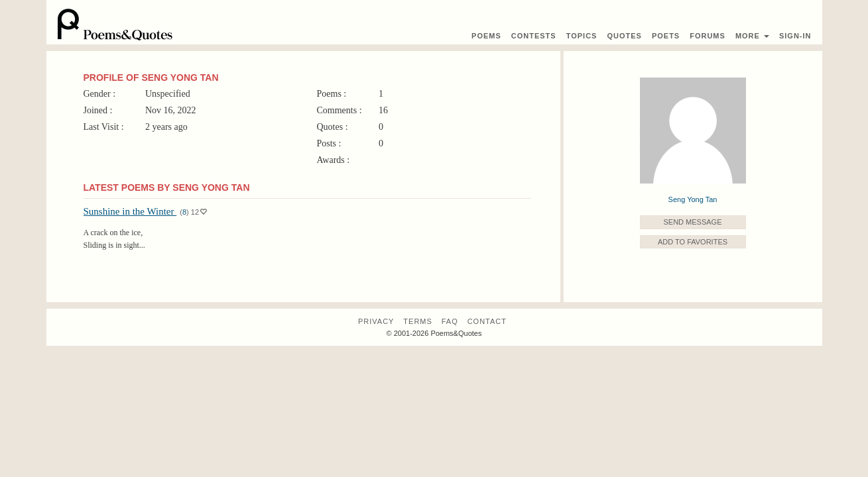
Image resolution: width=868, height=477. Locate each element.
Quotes (624, 36)
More (752, 36)
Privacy (376, 321)
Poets (666, 36)
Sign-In (795, 36)
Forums (708, 36)
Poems (486, 36)
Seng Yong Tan (693, 199)
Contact (487, 321)
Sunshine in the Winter (130, 211)
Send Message (692, 222)
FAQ (450, 321)
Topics (582, 36)
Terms (418, 321)
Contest (534, 36)
